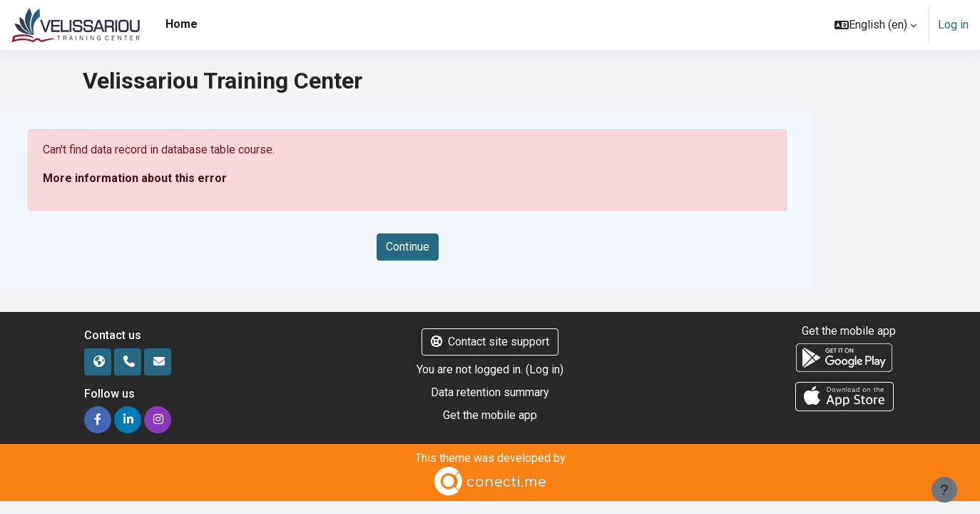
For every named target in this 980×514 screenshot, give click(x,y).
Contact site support (490, 342)
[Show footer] (944, 490)
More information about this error (135, 178)
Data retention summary (490, 392)
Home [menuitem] (182, 24)
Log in (953, 25)
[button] (876, 25)
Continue (408, 247)
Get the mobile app (490, 415)
